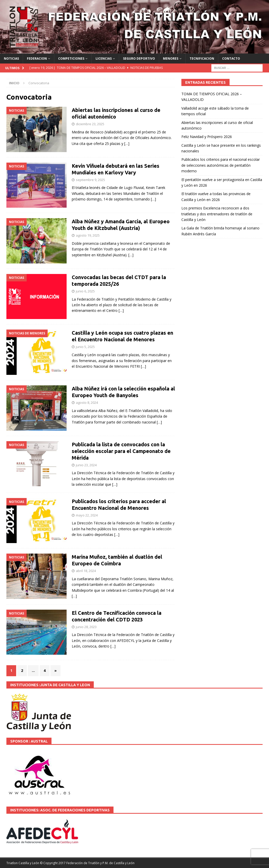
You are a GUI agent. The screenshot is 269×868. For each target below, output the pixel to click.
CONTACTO (231, 59)
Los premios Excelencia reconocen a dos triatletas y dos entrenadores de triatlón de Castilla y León (217, 214)
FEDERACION (37, 59)
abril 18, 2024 (86, 571)
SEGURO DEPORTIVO (139, 59)
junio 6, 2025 (85, 291)
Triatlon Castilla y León (23, 863)
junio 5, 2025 (85, 347)
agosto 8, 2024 (87, 403)
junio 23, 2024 (86, 465)
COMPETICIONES (71, 59)
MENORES (171, 59)
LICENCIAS (104, 59)
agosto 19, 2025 (88, 235)
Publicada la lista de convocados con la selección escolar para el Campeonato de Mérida (121, 451)
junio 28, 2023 (86, 627)
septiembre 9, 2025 (90, 180)
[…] (127, 144)
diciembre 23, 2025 (90, 124)
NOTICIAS (11, 59)
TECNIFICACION (202, 59)
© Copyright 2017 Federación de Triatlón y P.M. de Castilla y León (87, 863)
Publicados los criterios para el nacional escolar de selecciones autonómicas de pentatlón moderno (221, 165)
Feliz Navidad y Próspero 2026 (207, 137)
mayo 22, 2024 (87, 515)
